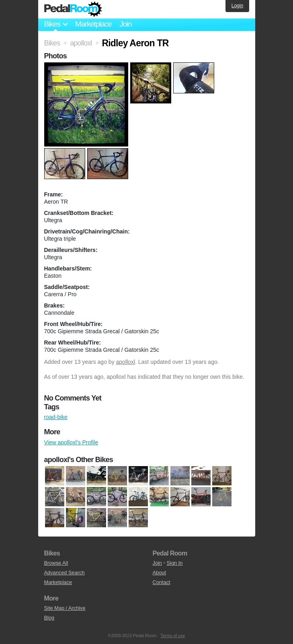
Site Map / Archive (65, 608)
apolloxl (126, 362)
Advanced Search (65, 573)
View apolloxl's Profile (71, 442)
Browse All (56, 563)
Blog (49, 618)
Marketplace (93, 24)
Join (125, 24)
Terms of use (173, 636)
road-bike (56, 417)
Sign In (175, 563)
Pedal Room (73, 9)
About (159, 573)
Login (237, 6)
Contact (162, 582)
